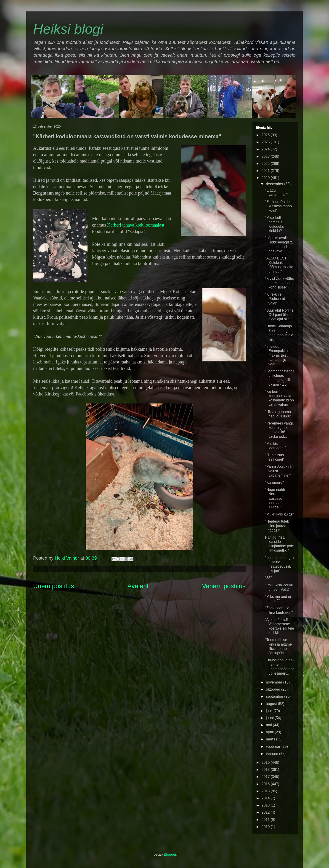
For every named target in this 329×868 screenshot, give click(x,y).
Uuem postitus (54, 586)
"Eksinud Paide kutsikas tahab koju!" (278, 206)
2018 (266, 770)
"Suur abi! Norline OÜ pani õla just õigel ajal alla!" (280, 315)
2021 (266, 171)
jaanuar (273, 754)
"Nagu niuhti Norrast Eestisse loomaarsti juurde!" (275, 498)
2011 (266, 820)
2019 (266, 763)
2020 (266, 178)
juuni (270, 718)
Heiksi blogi (68, 29)
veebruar (274, 746)
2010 (266, 827)
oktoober (274, 689)
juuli (270, 711)
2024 (266, 149)
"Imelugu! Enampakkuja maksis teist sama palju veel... (278, 355)
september (275, 696)
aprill (270, 732)
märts (271, 739)
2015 (266, 791)
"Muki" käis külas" (279, 514)
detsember (275, 184)
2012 (266, 812)
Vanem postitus (224, 586)
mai (269, 725)
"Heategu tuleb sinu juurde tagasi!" (277, 526)
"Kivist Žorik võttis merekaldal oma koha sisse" (280, 283)
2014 (266, 798)
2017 (266, 777)
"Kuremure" (274, 482)
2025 (266, 142)
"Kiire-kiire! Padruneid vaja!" (275, 299)
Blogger (170, 854)
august (272, 704)
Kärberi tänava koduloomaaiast (136, 225)
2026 (266, 135)
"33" (268, 578)
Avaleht (138, 586)
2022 (266, 164)
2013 (266, 805)
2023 (266, 156)
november (275, 682)
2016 (266, 784)
